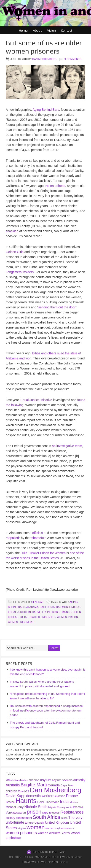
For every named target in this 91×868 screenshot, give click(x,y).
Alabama (32, 607)
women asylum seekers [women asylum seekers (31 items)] (60, 828)
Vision (51, 30)
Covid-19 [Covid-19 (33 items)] (24, 791)
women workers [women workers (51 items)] (49, 833)
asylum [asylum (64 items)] (46, 780)
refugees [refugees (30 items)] (54, 813)
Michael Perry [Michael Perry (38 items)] (15, 807)
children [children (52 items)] (11, 791)
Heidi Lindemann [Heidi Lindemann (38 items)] (48, 802)
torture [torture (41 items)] (29, 823)
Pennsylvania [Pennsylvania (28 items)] (65, 807)
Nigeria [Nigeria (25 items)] (52, 807)
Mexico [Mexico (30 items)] (74, 802)
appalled (13, 538)
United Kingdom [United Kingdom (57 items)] (57, 822)
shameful (38, 538)
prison (73, 617)
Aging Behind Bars (46, 110)
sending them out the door (57, 307)
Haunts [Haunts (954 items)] (26, 801)
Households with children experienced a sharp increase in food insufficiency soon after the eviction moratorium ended (46, 710)
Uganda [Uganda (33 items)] (39, 823)
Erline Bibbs (51, 612)
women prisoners (21, 622)
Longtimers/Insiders (20, 272)
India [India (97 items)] (64, 802)
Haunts (66, 612)
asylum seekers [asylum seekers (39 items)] (62, 780)
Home (23, 30)
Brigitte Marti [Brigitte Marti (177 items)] (34, 785)
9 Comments (73, 59)
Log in (64, 862)
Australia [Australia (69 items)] (13, 785)
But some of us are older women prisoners (44, 47)
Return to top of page (50, 852)
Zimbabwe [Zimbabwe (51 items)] (13, 838)
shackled (12, 231)
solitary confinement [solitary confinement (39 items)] (19, 818)
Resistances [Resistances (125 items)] (72, 812)
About (37, 30)
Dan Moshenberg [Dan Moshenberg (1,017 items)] (55, 790)
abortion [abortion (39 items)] (34, 780)
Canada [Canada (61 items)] (54, 785)
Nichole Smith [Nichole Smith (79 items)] (36, 807)
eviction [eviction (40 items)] (60, 796)
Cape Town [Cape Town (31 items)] (67, 785)
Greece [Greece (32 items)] (10, 802)
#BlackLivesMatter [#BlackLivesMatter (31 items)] (17, 780)
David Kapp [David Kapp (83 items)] (16, 796)
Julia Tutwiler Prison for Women (43, 553)
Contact (67, 30)
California (47, 607)
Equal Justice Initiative (36, 400)
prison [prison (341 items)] (34, 812)
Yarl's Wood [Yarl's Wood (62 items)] (70, 833)
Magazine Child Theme (50, 857)
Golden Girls (15, 252)
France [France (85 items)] (72, 796)
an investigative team (67, 446)
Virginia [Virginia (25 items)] (22, 828)
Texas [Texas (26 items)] (64, 818)
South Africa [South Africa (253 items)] (46, 817)
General (37, 602)
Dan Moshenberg (44, 59)
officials (37, 533)
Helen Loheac (55, 186)
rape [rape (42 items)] (45, 813)
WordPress (50, 862)
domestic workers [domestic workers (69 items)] (40, 796)
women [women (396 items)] (36, 827)
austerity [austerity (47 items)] (79, 780)
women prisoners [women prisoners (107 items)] (21, 833)
